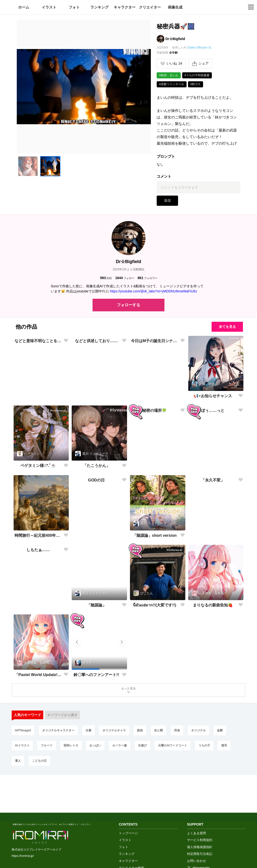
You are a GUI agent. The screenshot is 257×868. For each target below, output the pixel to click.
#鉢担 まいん (169, 75)
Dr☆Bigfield (175, 39)
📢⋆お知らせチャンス (213, 396)
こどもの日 (41, 764)
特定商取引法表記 (200, 822)
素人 (18, 764)
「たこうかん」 (96, 466)
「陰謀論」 (96, 605)
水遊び (147, 748)
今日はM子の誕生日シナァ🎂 (155, 396)
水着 (91, 732)
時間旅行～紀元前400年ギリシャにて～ (38, 535)
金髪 (227, 732)
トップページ (128, 801)
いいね (171, 63)
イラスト (49, 7)
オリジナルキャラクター (60, 732)
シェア (201, 64)
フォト (74, 7)
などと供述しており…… (96, 396)
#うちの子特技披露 (197, 75)
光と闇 (163, 732)
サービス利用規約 (200, 808)
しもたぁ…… (38, 605)
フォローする (128, 305)
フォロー (125, 278)
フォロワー (148, 278)
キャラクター (125, 7)
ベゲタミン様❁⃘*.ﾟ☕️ (38, 466)
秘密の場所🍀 (154, 466)
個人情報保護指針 (200, 814)
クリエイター (150, 7)
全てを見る (227, 327)
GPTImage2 (23, 732)
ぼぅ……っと (213, 466)
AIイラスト (23, 748)
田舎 (183, 732)
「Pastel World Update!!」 (38, 675)
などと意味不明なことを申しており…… (38, 396)
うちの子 (211, 748)
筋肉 (144, 732)
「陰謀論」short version (155, 535)
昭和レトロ (73, 748)
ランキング (99, 7)
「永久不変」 (213, 535)
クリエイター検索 (131, 835)
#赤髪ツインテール (172, 84)
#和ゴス (196, 84)
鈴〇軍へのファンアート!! (96, 675)
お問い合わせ (197, 829)
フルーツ (48, 748)
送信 (167, 201)
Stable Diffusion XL (199, 48)
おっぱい (98, 748)
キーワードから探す (63, 716)
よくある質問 (197, 801)
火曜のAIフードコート (178, 748)
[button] (28, 166)
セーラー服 (123, 748)
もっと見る (128, 690)
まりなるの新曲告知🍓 (213, 605)
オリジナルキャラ (117, 732)
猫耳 (232, 748)
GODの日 (96, 535)
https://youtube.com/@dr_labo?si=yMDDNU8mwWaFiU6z (153, 291)
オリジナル (205, 732)
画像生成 (175, 7)
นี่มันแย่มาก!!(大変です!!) (154, 605)
